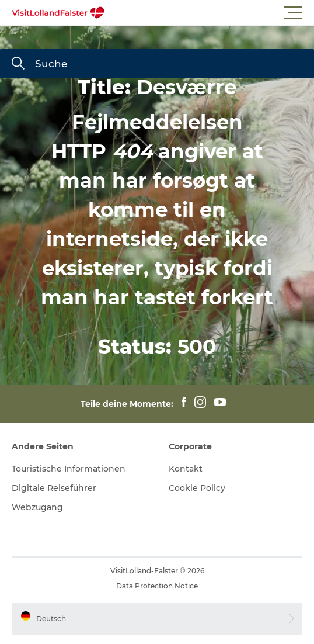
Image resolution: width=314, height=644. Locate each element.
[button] (210, 13)
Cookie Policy (197, 488)
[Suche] (18, 64)
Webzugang (37, 507)
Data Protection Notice (157, 586)
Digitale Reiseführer (54, 488)
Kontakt (186, 469)
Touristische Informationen (69, 469)
